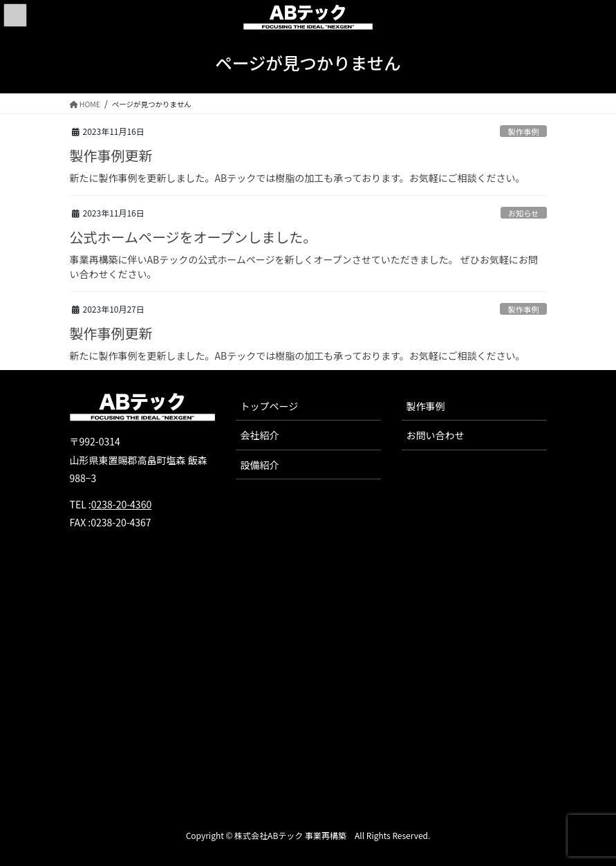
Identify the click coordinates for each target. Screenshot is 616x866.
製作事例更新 (111, 155)
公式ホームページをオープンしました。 (194, 237)
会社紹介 (260, 435)
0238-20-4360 (121, 504)
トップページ (270, 406)
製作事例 (524, 131)
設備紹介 (260, 465)
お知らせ (524, 213)
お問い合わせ (436, 435)
